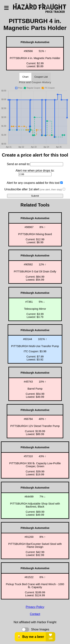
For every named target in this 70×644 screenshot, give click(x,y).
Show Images (40, 629)
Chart (25, 77)
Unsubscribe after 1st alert (33, 189)
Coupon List (41, 77)
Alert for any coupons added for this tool (33, 183)
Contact (35, 614)
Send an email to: (19, 164)
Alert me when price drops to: (35, 171)
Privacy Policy (35, 607)
